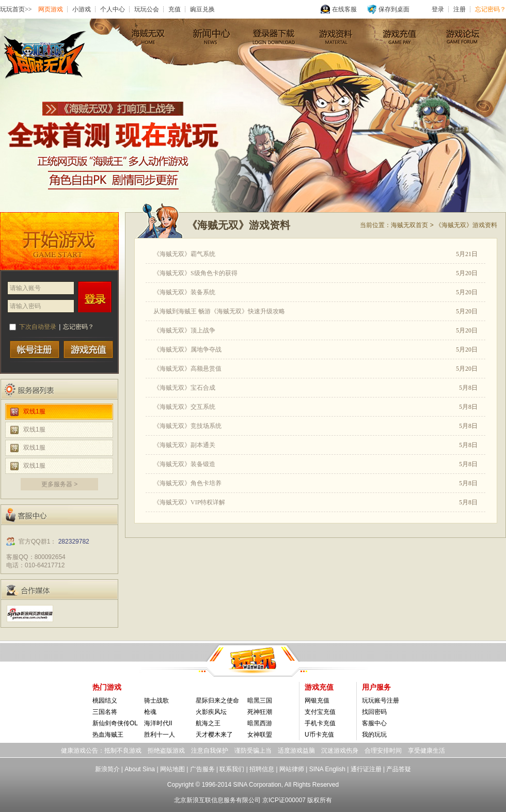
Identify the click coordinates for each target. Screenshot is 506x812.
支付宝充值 (320, 712)
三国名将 (105, 712)
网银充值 (317, 700)
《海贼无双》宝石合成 (184, 388)
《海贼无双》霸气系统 (184, 254)
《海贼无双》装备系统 (184, 292)
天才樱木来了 (214, 735)
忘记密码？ (78, 327)
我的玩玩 (374, 735)
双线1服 (34, 411)
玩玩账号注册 (381, 700)
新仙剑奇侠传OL (115, 723)
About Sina (140, 769)
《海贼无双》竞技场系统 (187, 426)
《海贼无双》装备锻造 (184, 464)
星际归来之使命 (217, 700)
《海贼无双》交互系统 (184, 407)
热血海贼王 (108, 735)
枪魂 (150, 712)
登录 (95, 297)
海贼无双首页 (409, 225)
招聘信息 (262, 769)
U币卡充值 (319, 735)
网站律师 (292, 769)
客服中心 (374, 723)
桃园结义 (105, 700)
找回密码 (374, 712)
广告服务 (202, 769)
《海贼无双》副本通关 (184, 445)
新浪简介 (107, 769)
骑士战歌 (156, 700)
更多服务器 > (59, 484)
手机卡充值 (320, 723)
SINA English (327, 769)
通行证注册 (366, 769)
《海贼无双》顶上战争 (184, 330)
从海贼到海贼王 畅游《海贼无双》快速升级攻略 (219, 311)
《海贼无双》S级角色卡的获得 (195, 273)
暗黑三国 (260, 700)
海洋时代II (158, 723)
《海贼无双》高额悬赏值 (187, 369)
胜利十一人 (160, 735)
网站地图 (172, 769)
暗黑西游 (260, 723)
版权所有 (320, 800)
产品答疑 (399, 769)
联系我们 (232, 769)
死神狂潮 (260, 712)
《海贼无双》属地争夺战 (187, 349)
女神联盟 (260, 735)
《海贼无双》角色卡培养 (187, 483)
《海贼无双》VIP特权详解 (189, 502)
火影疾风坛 (211, 712)
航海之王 (208, 723)
